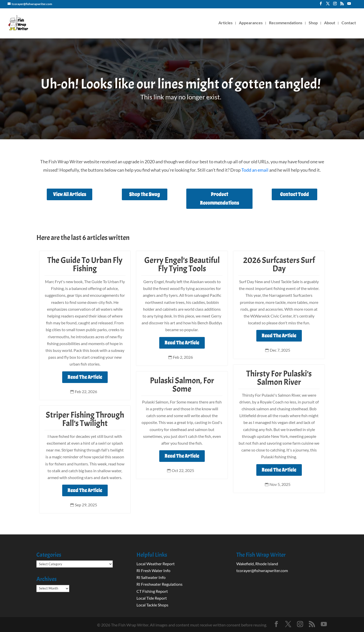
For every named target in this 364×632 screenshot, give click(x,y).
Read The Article (85, 377)
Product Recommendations (220, 199)
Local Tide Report (152, 598)
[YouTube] (349, 5)
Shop (313, 23)
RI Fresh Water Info (153, 570)
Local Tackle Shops (152, 605)
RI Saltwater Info (151, 577)
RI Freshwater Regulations (160, 584)
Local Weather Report (156, 564)
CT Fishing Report (152, 591)
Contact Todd (294, 194)
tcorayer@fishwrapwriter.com (262, 570)
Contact (349, 23)
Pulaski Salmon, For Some (182, 385)
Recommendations (286, 23)
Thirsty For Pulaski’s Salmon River (279, 378)
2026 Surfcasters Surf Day (279, 264)
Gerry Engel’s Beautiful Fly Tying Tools (182, 264)
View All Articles (70, 194)
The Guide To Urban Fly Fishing (85, 264)
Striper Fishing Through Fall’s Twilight (85, 419)
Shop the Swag (145, 194)
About (330, 23)
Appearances (251, 23)
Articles (225, 23)
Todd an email (255, 170)
